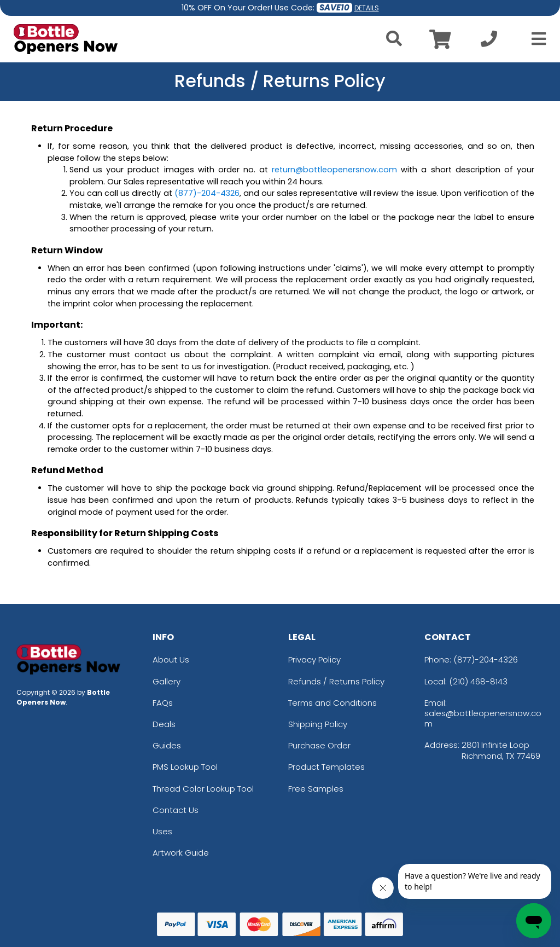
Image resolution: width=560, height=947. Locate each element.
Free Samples (316, 789)
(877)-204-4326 (486, 660)
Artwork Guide (181, 853)
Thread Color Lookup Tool (203, 789)
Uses (162, 831)
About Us (171, 660)
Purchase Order (319, 745)
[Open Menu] (535, 39)
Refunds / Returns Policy (336, 681)
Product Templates (326, 767)
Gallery (167, 681)
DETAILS (367, 8)
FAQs (163, 703)
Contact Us (176, 810)
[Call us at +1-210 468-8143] (489, 42)
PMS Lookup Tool (185, 767)
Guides (167, 745)
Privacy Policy (314, 660)
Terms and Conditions (332, 703)
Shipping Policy (318, 724)
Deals (164, 724)
